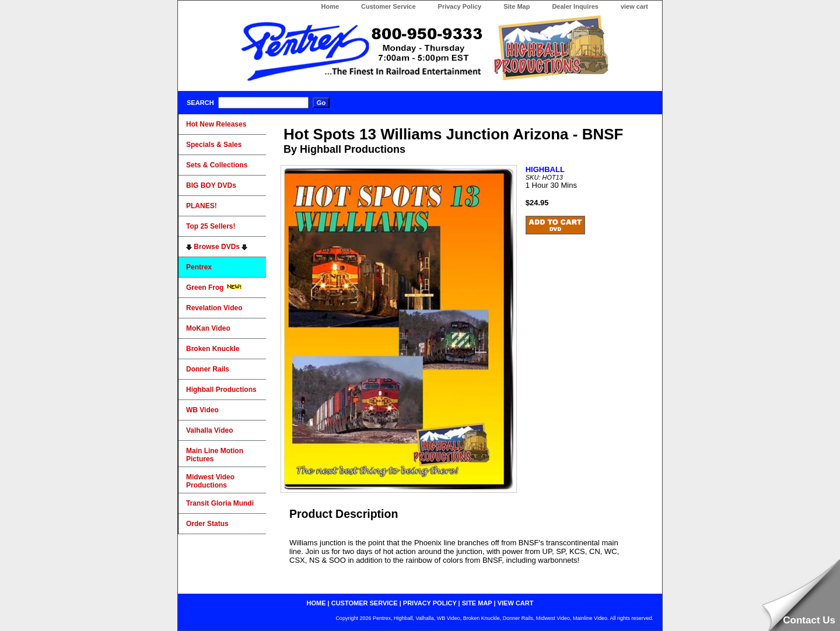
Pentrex (199, 267)
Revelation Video (214, 308)
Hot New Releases (216, 124)
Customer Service (388, 6)
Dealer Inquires (575, 6)
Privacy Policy (460, 6)
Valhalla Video (209, 430)
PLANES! (202, 206)
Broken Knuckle (213, 349)
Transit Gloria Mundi (220, 503)
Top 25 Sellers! (211, 226)
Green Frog (214, 288)
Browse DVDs (217, 247)
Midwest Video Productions (210, 481)
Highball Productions (221, 390)
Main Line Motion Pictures (215, 455)
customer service (365, 603)
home (316, 603)
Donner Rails (208, 369)
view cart (634, 6)
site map (477, 603)
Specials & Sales (214, 145)
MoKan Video (208, 328)
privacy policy (430, 603)
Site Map (517, 6)
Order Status (207, 524)
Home (330, 6)
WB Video (202, 410)
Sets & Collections (217, 165)
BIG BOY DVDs (211, 185)
